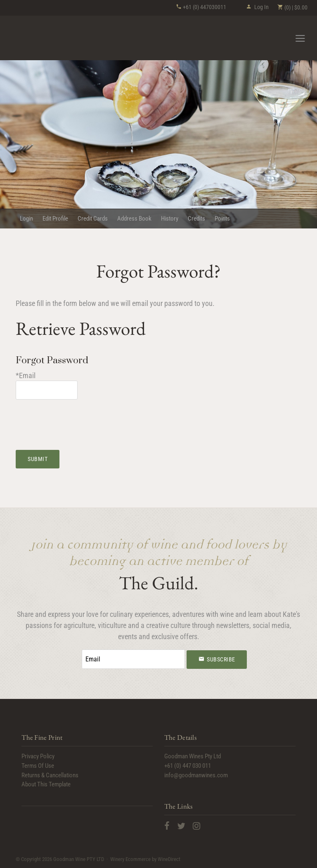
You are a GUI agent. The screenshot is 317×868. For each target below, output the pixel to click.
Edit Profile (55, 219)
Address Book (134, 219)
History (170, 219)
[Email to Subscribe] (133, 659)
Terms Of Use (38, 766)
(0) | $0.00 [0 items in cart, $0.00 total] (292, 7)
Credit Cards (93, 219)
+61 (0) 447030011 (201, 7)
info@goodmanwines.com (196, 775)
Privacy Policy (38, 756)
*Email (26, 375)
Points (222, 219)
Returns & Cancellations (50, 775)
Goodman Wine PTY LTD (55, 38)
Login (26, 219)
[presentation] (78, 420)
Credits (196, 219)
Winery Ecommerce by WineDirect (145, 859)
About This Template (46, 784)
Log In (257, 7)
